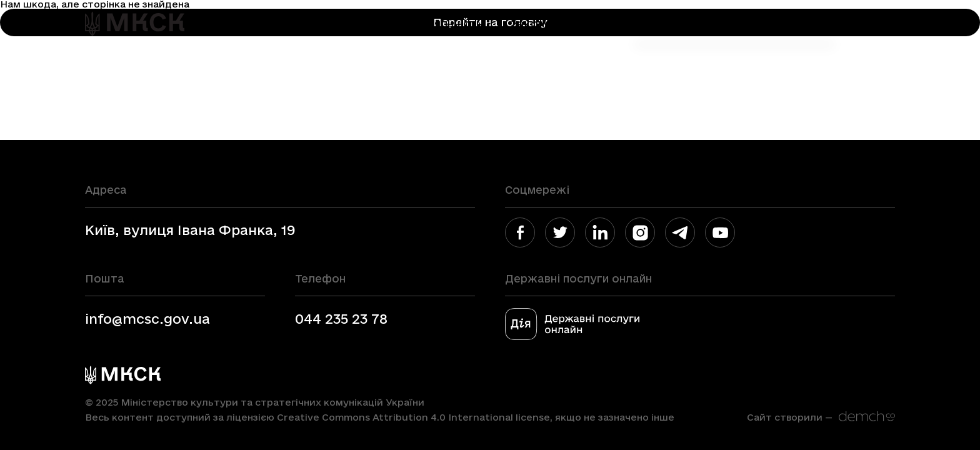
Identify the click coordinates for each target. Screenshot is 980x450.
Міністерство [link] (356, 23)
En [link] (854, 23)
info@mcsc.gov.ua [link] (147, 319)
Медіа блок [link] (758, 23)
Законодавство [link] (555, 23)
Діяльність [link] (452, 23)
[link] (135, 24)
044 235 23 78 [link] (341, 319)
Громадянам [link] (662, 23)
